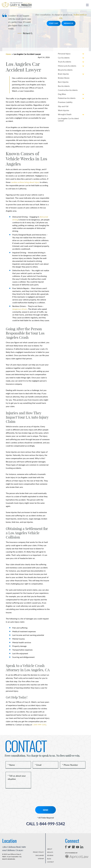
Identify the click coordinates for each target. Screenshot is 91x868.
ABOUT (50, 849)
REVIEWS (50, 856)
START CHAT (54, 23)
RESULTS (50, 852)
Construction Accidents (68, 90)
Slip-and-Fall (63, 106)
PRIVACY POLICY (38, 852)
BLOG (49, 859)
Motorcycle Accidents (67, 66)
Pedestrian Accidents (67, 98)
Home (8, 54)
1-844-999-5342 (39, 725)
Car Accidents (64, 58)
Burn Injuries (63, 82)
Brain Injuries (63, 74)
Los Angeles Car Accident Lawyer (68, 119)
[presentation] (24, 797)
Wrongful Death (65, 114)
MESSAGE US (68, 23)
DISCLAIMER (40, 855)
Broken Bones (64, 78)
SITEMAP (41, 859)
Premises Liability (65, 102)
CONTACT (50, 862)
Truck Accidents (65, 62)
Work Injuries (64, 110)
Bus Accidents (64, 86)
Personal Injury (64, 54)
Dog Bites (62, 94)
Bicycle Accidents (65, 70)
